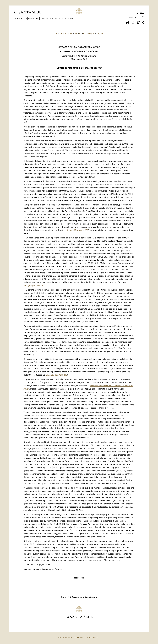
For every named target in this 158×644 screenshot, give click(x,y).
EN (66, 33)
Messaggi (33, 18)
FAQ (59, 638)
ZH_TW (100, 33)
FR (76, 33)
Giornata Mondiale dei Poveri (58, 18)
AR (56, 33)
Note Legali (67, 638)
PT (84, 33)
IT (80, 33)
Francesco (21, 18)
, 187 (34, 285)
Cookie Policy (79, 638)
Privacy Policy (92, 638)
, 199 (78, 230)
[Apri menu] (142, 12)
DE (61, 33)
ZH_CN (91, 33)
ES (71, 33)
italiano (135, 18)
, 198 (57, 375)
